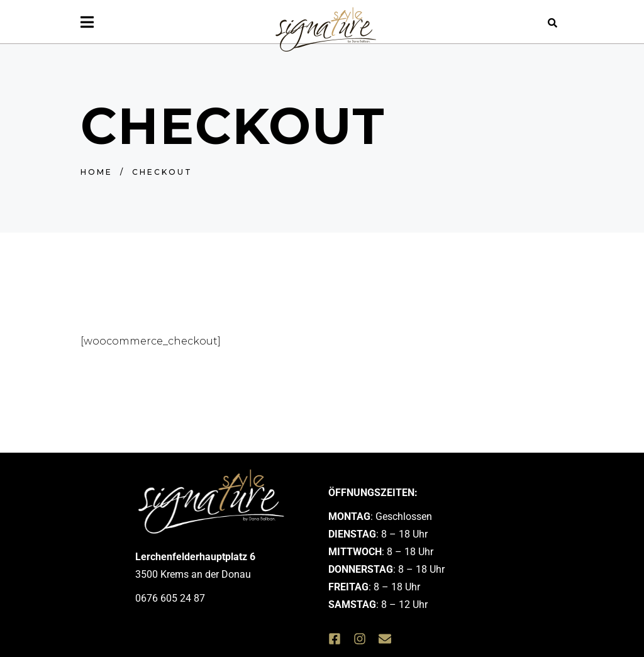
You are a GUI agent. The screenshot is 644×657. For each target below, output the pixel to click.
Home (97, 172)
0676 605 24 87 (170, 598)
